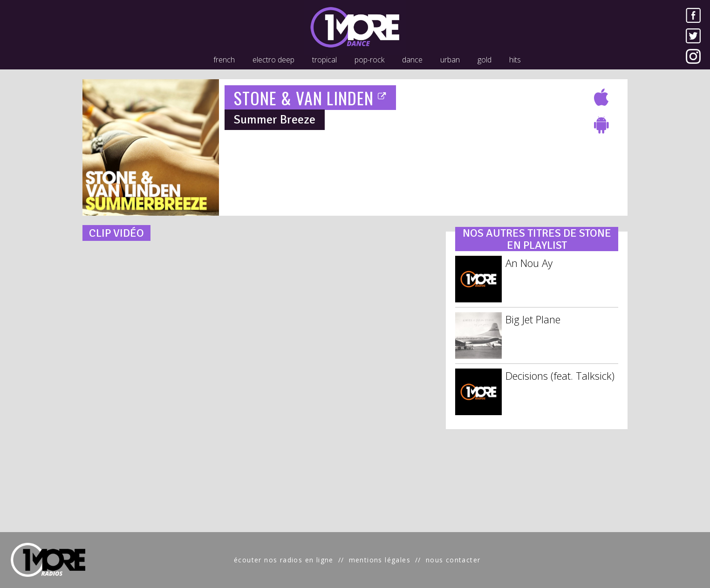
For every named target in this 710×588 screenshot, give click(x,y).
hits (515, 60)
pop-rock (369, 60)
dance (412, 60)
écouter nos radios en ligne (284, 560)
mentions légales (380, 560)
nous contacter (453, 560)
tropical (324, 60)
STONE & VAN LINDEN (311, 98)
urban (450, 60)
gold (485, 60)
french (224, 60)
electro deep (273, 60)
